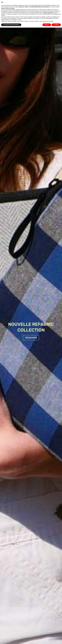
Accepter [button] (56, 25)
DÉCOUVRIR (31, 338)
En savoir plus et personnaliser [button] (11, 25)
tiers (19, 10)
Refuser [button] (47, 25)
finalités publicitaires (48, 13)
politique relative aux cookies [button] (8, 8)
